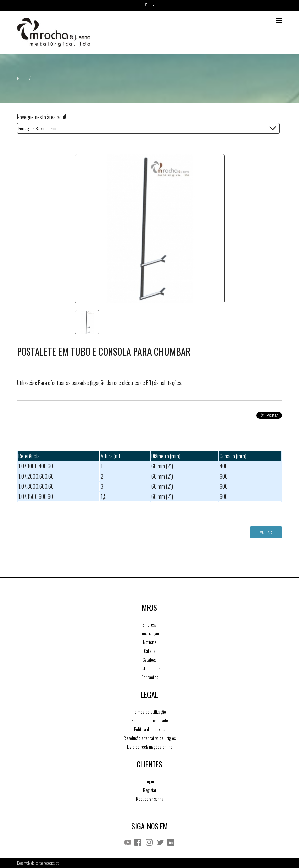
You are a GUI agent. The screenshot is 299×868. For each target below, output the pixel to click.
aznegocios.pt (49, 863)
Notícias (150, 642)
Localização (150, 633)
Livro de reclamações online (150, 747)
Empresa (149, 624)
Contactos (150, 677)
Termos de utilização (149, 712)
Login (150, 781)
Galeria (150, 651)
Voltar (266, 532)
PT (149, 4)
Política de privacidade (150, 720)
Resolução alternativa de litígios (150, 738)
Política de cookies (149, 729)
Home (22, 78)
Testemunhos (150, 668)
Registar (150, 790)
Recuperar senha (150, 799)
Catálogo (150, 660)
